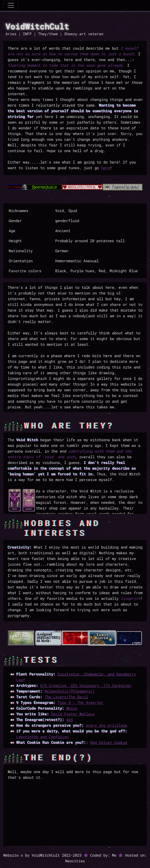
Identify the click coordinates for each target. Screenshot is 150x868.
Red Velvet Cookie (109, 742)
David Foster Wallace (73, 714)
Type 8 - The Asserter (80, 702)
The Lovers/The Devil (66, 697)
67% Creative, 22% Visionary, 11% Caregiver (86, 685)
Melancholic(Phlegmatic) (70, 691)
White (72, 708)
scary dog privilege (107, 725)
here (105, 168)
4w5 (70, 720)
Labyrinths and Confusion (42, 737)
